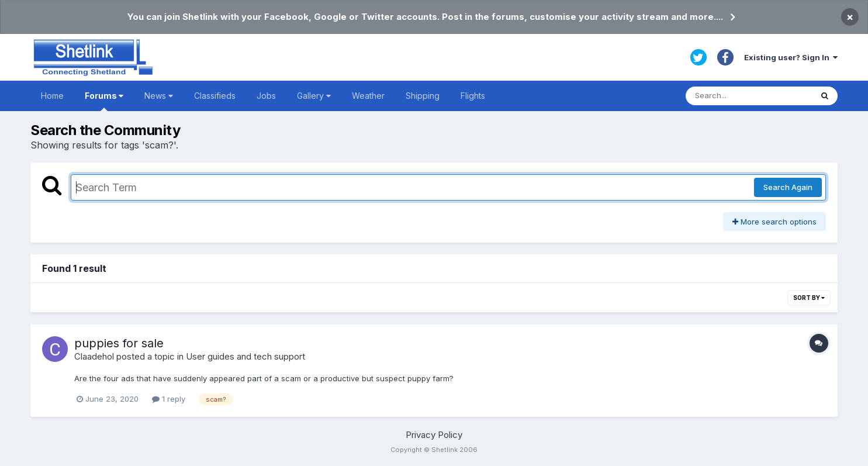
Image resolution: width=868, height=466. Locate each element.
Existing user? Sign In (791, 57)
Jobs (266, 96)
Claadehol (94, 356)
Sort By (809, 298)
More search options (774, 222)
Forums (104, 101)
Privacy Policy (434, 435)
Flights (473, 96)
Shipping (423, 96)
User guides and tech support (245, 356)
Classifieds (215, 96)
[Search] (749, 96)
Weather (368, 96)
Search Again (788, 187)
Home (52, 96)
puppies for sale (119, 343)
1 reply (169, 399)
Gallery (314, 96)
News (159, 96)
